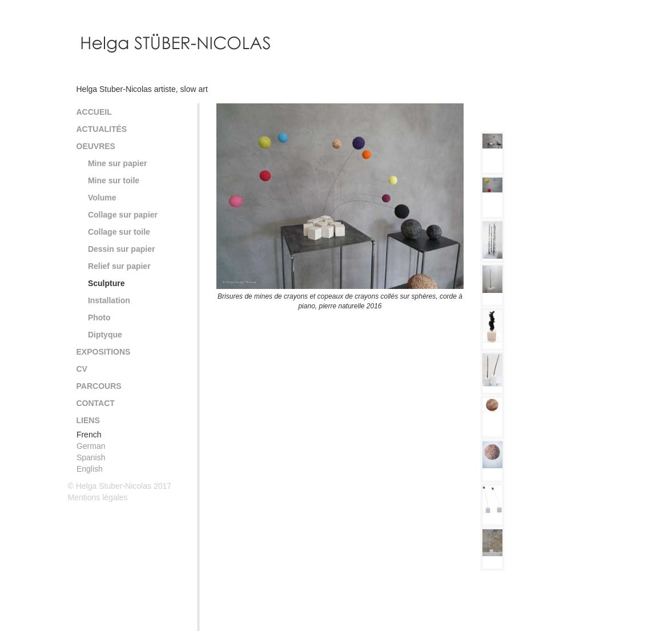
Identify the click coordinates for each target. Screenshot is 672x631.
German (91, 446)
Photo (99, 317)
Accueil (94, 112)
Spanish (91, 457)
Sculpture (106, 283)
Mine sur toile (114, 180)
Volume (102, 198)
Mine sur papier (117, 163)
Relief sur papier (119, 266)
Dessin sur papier (122, 249)
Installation (109, 300)
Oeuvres (96, 146)
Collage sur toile (119, 232)
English (90, 469)
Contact (96, 403)
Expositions (104, 352)
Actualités (102, 129)
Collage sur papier (123, 215)
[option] (340, 207)
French (89, 435)
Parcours (99, 386)
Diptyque (105, 335)
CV (82, 369)
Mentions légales (98, 497)
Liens (88, 420)
